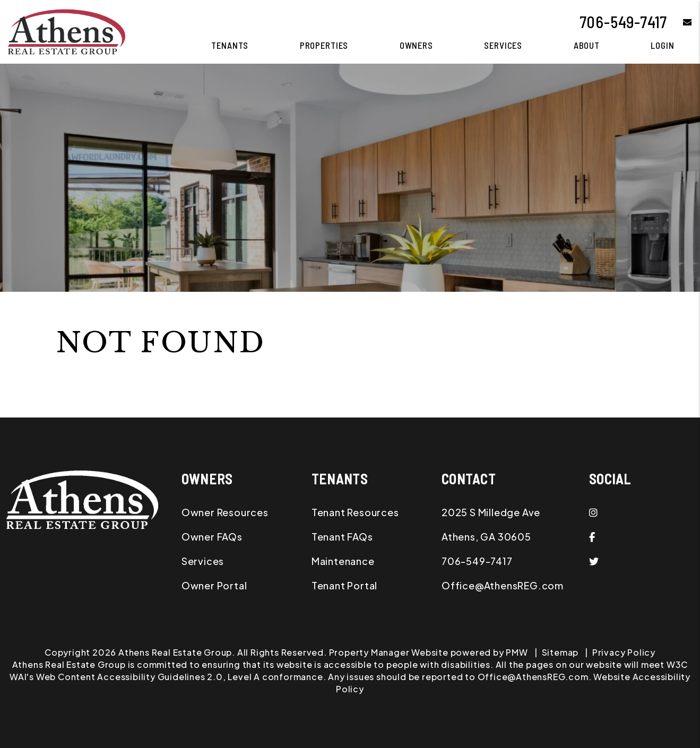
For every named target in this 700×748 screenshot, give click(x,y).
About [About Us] (587, 45)
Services (203, 561)
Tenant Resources (355, 512)
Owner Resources (225, 512)
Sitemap (560, 652)
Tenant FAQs (342, 537)
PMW (517, 652)
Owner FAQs (212, 537)
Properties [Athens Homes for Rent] (324, 45)
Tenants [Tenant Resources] (230, 45)
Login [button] (662, 45)
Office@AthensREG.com (503, 585)
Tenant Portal (344, 585)
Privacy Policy (624, 652)
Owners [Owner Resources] (416, 45)
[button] (680, 22)
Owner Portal (214, 585)
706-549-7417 (624, 22)
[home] (67, 31)
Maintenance (343, 561)
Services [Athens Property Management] (503, 45)
